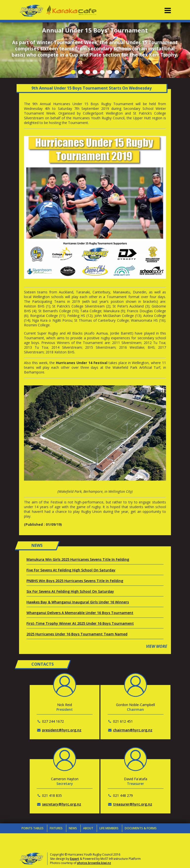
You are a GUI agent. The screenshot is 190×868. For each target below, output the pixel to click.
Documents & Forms (141, 828)
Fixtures (56, 828)
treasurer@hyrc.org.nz (133, 804)
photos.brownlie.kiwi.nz (94, 863)
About (88, 828)
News (73, 828)
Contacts (30, 838)
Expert (75, 859)
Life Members (109, 828)
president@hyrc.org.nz (62, 730)
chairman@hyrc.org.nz (133, 730)
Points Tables (33, 828)
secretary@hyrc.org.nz (62, 804)
